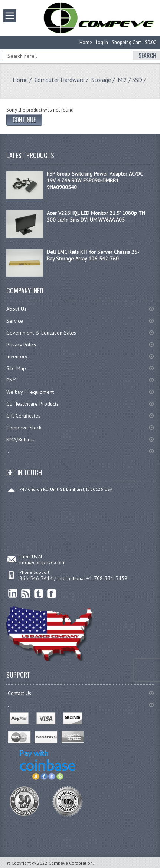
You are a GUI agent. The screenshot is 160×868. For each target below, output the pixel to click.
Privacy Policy (21, 345)
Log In (102, 42)
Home (86, 42)
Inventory (17, 356)
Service (15, 321)
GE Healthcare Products (32, 404)
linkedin (13, 594)
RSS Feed (26, 594)
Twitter (39, 594)
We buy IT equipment (30, 392)
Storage (101, 80)
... (8, 451)
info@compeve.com (42, 562)
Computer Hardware (60, 80)
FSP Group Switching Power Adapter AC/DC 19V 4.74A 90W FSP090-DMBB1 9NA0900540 (95, 180)
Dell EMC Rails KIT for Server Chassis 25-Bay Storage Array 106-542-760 (93, 255)
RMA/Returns (20, 439)
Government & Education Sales (41, 333)
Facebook (52, 594)
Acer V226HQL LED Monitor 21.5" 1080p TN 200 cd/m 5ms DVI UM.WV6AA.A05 (96, 216)
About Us (16, 309)
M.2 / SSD (130, 80)
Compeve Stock (24, 428)
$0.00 (151, 42)
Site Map (16, 368)
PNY (11, 380)
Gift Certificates (23, 416)
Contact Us (19, 693)
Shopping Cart (126, 42)
